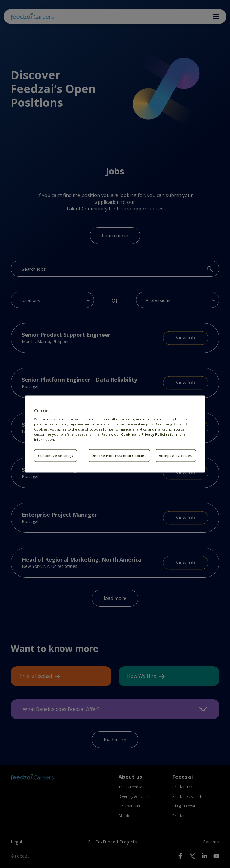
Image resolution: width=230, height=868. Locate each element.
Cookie (127, 434)
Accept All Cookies (175, 456)
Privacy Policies (155, 434)
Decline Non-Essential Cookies (119, 456)
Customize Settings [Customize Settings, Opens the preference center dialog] (56, 456)
